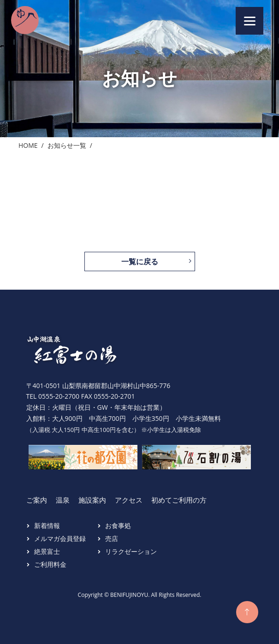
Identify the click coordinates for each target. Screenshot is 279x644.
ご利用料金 (50, 564)
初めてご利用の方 (179, 500)
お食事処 (118, 526)
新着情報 (47, 526)
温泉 (63, 500)
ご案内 (37, 500)
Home (28, 145)
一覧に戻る (140, 261)
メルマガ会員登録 (60, 538)
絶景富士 (47, 551)
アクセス (129, 500)
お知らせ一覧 (67, 145)
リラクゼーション (131, 551)
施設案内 (92, 500)
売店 (112, 538)
